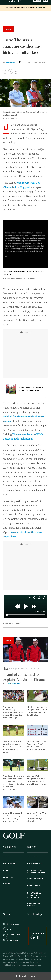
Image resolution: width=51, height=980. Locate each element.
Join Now (37, 1)
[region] (26, 18)
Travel (7, 884)
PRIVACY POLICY (34, 886)
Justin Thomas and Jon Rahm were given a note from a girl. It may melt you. (13, 817)
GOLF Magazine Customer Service (36, 871)
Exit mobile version (25, 976)
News (9, 641)
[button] (11, 71)
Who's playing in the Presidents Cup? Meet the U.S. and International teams (37, 746)
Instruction (9, 864)
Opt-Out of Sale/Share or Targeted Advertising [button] (34, 895)
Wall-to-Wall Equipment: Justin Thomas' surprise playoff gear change (37, 780)
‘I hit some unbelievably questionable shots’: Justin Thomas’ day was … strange (13, 712)
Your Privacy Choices (34, 905)
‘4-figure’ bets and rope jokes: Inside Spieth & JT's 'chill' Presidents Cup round (12, 747)
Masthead (32, 857)
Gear (6, 871)
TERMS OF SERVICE (36, 879)
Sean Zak (10, 62)
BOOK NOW (41, 8)
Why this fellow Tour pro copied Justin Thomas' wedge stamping (37, 817)
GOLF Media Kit (34, 864)
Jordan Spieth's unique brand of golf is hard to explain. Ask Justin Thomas (25, 674)
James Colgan (13, 684)
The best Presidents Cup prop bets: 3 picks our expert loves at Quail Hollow (37, 711)
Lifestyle (8, 877)
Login (46, 1)
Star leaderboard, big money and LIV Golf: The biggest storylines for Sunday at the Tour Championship (14, 783)
